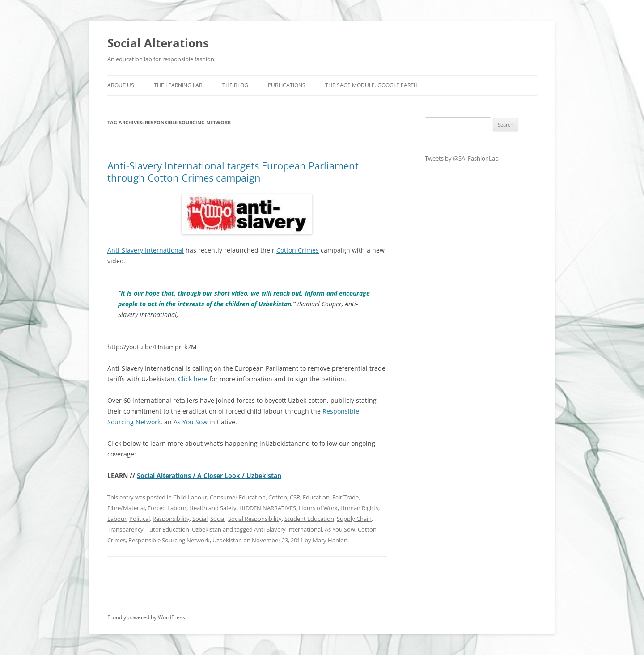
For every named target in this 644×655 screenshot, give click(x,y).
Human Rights (359, 508)
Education (316, 497)
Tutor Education (168, 529)
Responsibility (171, 519)
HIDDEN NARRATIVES (268, 508)
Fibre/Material (126, 508)
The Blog (235, 85)
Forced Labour (167, 508)
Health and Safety (213, 508)
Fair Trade (345, 497)
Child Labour (190, 497)
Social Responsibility (255, 519)
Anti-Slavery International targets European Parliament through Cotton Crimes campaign (233, 171)
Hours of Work (318, 508)
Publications (287, 85)
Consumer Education (238, 497)
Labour (117, 519)
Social (200, 519)
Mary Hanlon (330, 540)
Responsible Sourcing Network (169, 540)
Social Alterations (158, 43)
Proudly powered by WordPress (146, 617)
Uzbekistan (207, 529)
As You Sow (191, 422)
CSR (295, 497)
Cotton (278, 497)
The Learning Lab (178, 85)
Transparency (125, 529)
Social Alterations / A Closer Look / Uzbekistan (209, 475)
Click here (193, 379)
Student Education (309, 519)
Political (140, 519)
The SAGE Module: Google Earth (371, 85)
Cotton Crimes (298, 250)
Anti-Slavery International (146, 250)
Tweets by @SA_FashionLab (462, 158)
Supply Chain (354, 519)
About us (121, 85)
